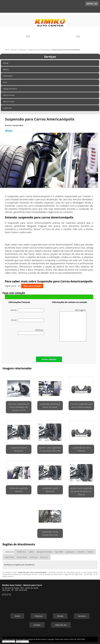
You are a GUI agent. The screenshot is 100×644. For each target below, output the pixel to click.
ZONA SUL (22, 552)
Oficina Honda (9, 95)
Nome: (27, 310)
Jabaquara (70, 552)
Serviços (50, 57)
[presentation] (27, 345)
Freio (5, 82)
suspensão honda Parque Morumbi (50, 533)
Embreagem (8, 76)
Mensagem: (73, 325)
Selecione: (10, 552)
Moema (81, 552)
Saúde (90, 552)
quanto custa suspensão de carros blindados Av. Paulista (81, 491)
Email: (28, 320)
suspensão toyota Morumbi (50, 490)
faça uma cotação (32, 286)
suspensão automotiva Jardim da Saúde (50, 406)
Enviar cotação (49, 359)
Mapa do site (61, 625)
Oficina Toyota (9, 102)
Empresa (39, 616)
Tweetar (9, 131)
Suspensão (8, 108)
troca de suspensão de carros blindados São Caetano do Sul (19, 407)
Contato (37, 625)
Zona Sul (34, 557)
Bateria (6, 69)
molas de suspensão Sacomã (19, 490)
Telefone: (31, 332)
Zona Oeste (22, 557)
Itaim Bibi (59, 552)
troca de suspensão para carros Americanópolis (81, 406)
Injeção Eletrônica (10, 89)
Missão (60, 616)
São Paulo (10, 557)
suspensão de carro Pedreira (81, 449)
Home (17, 616)
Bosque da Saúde (44, 552)
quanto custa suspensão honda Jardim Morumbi (50, 449)
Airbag (6, 63)
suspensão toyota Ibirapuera (19, 449)
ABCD (31, 552)
